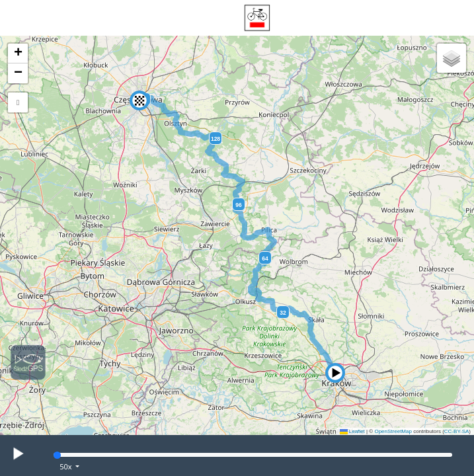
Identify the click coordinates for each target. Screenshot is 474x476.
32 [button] (283, 313)
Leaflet (352, 431)
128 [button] (216, 139)
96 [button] (238, 205)
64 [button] (265, 258)
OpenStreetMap (393, 431)
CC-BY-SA (457, 431)
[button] (335, 373)
